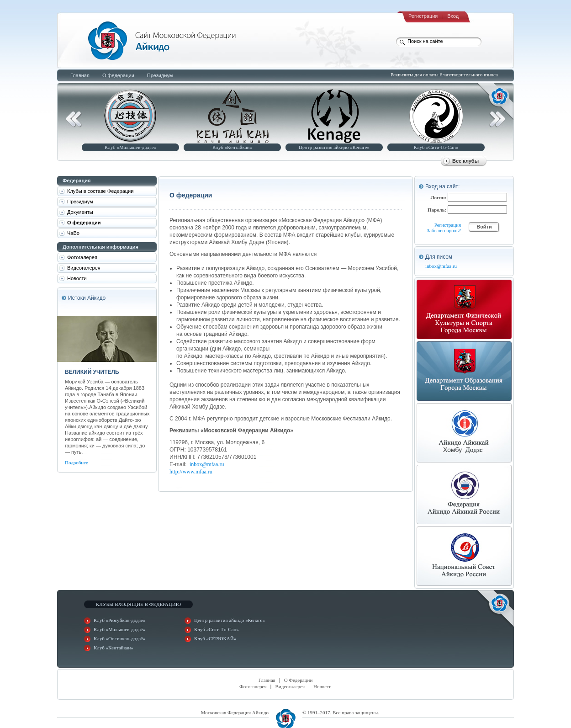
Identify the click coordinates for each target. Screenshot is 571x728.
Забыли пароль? (444, 230)
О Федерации (299, 680)
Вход (453, 16)
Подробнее (77, 462)
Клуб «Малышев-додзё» (130, 147)
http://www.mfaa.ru (191, 472)
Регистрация (423, 16)
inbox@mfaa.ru (207, 464)
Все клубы (465, 161)
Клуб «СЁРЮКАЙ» (215, 638)
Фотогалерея (253, 686)
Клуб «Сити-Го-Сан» (436, 147)
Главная (267, 680)
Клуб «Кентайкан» (232, 147)
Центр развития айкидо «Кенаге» (334, 147)
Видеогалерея (290, 686)
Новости (323, 686)
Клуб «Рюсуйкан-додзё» (119, 620)
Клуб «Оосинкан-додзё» (119, 638)
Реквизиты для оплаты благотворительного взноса (444, 74)
